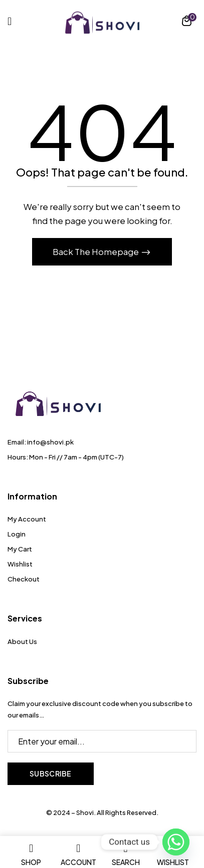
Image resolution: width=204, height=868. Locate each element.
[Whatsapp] (176, 842)
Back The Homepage (96, 251)
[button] (187, 22)
